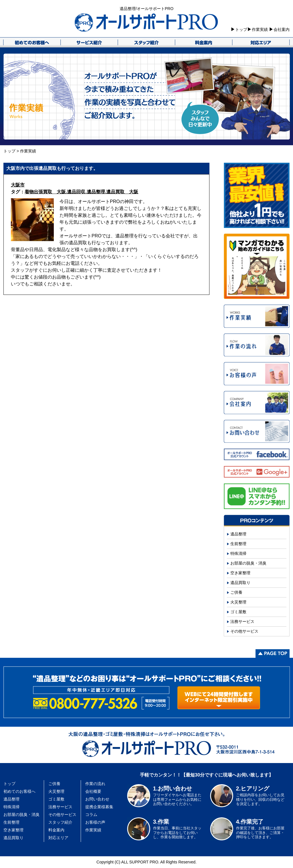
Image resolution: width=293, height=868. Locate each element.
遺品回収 (76, 192)
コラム (91, 815)
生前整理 (238, 544)
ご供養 (236, 592)
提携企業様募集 (99, 807)
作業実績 (260, 29)
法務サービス (242, 621)
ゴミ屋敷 (238, 612)
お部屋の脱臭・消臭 (248, 563)
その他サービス (244, 631)
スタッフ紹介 (60, 822)
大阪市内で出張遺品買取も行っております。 (52, 168)
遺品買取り (240, 583)
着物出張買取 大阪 (45, 192)
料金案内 (56, 830)
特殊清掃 (238, 553)
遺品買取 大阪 (122, 192)
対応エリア (58, 838)
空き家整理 (240, 573)
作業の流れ (95, 784)
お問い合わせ (97, 799)
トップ (241, 29)
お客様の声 (95, 822)
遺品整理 (96, 192)
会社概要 (93, 791)
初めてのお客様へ (19, 791)
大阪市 (18, 185)
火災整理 (238, 602)
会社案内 (282, 29)
